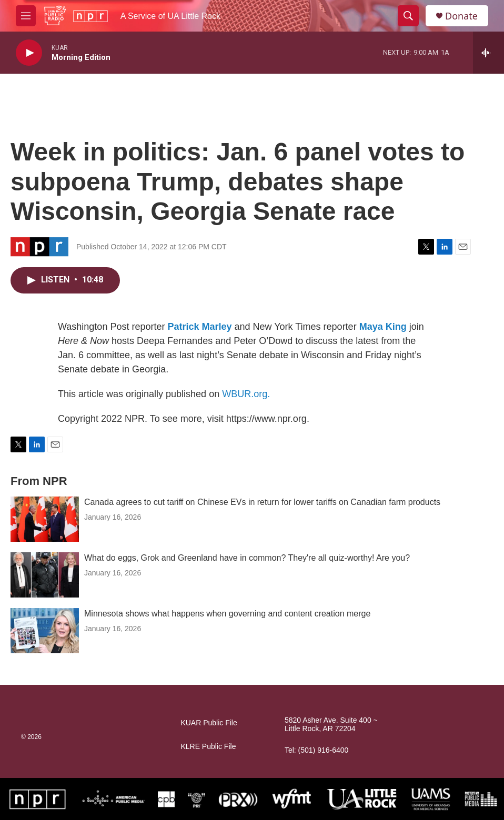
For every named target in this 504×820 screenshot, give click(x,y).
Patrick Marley (199, 327)
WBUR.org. (246, 394)
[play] (29, 53)
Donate (461, 16)
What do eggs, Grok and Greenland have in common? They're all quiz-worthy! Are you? (247, 558)
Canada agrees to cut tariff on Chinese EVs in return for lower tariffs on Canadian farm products (262, 502)
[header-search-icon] (408, 16)
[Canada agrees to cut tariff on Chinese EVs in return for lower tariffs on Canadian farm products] (45, 519)
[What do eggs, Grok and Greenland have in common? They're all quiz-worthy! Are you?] (45, 575)
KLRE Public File (208, 747)
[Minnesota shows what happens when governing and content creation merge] (45, 631)
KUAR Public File (209, 723)
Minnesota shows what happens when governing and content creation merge (227, 614)
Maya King (383, 327)
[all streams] (488, 53)
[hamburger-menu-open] (26, 16)
